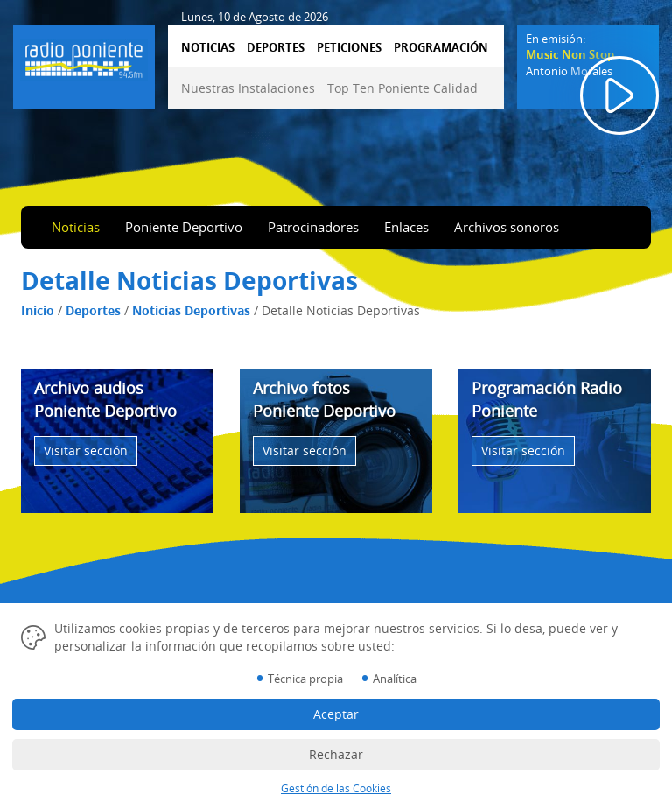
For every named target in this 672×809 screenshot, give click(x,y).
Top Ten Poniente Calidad (402, 88)
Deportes (93, 310)
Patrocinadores (313, 227)
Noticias (76, 227)
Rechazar (336, 754)
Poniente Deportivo (184, 227)
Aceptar (336, 714)
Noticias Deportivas (191, 310)
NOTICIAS (208, 47)
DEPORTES (276, 47)
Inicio (38, 310)
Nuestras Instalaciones (248, 88)
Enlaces (406, 227)
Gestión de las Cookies (336, 788)
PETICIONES (349, 47)
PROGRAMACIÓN (441, 47)
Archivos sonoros (507, 227)
